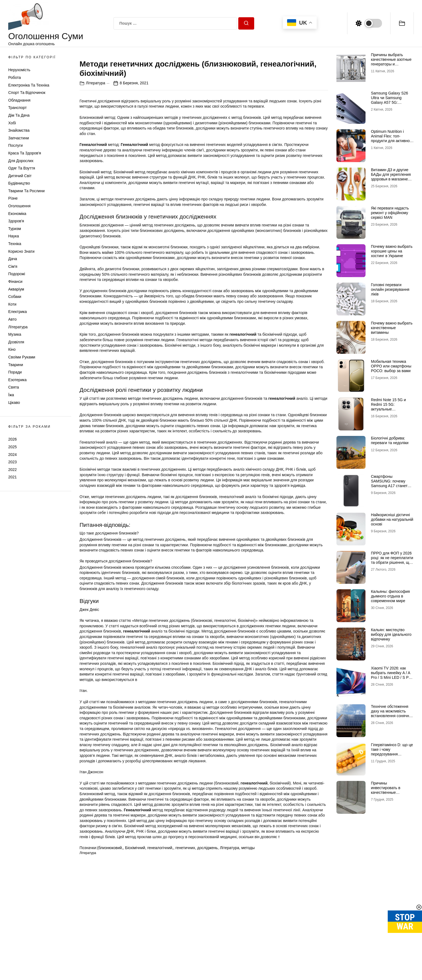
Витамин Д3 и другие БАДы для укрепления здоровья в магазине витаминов (391, 177)
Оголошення (19, 206)
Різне (13, 198)
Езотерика (17, 380)
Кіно (12, 349)
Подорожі (17, 274)
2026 (12, 439)
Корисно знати (21, 251)
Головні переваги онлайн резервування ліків (390, 289)
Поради (15, 372)
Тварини (16, 365)
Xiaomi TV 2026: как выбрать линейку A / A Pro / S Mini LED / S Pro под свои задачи (392, 675)
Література (18, 327)
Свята (14, 387)
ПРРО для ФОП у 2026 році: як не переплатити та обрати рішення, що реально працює (392, 560)
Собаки (15, 297)
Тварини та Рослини (26, 191)
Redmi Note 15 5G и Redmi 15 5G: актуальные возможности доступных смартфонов (392, 409)
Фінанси (15, 281)
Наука (14, 236)
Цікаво (14, 403)
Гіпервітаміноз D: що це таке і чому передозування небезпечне (392, 752)
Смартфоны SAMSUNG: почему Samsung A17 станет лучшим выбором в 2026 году (389, 486)
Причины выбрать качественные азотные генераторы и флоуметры (391, 62)
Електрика (18, 312)
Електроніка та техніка (29, 85)
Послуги (15, 145)
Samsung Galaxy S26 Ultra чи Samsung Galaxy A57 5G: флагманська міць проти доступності (390, 102)
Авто (12, 319)
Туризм (15, 229)
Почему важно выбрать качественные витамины (392, 328)
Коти (12, 304)
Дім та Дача (19, 115)
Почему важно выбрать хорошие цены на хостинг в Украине (392, 251)
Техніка (15, 244)
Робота (15, 77)
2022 (12, 470)
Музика (15, 334)
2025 (12, 447)
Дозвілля (16, 342)
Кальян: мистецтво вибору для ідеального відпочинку (391, 634)
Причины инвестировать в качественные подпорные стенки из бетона (390, 792)
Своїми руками (22, 357)
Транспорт (17, 108)
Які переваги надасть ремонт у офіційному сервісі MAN (390, 213)
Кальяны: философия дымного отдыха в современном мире (390, 596)
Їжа (11, 395)
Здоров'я (16, 221)
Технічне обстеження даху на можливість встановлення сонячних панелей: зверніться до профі (392, 716)
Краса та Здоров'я (25, 153)
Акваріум (16, 289)
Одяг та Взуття (22, 168)
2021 (12, 477)
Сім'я (13, 266)
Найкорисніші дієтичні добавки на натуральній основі (392, 519)
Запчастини (19, 138)
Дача (13, 259)
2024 (12, 455)
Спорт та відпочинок (27, 93)
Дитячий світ (20, 176)
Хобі (12, 123)
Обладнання (19, 100)
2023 (12, 462)
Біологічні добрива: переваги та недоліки (390, 440)
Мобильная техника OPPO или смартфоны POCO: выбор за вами (391, 366)
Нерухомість (19, 70)
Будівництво (19, 183)
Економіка (17, 214)
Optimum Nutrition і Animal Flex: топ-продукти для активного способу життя (392, 138)
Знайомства (19, 130)
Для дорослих (21, 161)
